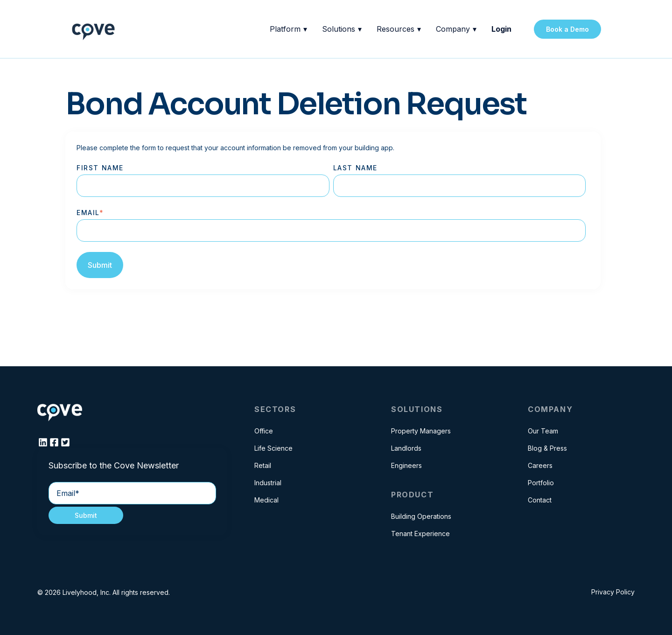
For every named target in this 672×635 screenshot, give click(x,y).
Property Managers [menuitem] (421, 431)
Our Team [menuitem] (543, 431)
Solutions (342, 29)
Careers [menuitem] (540, 465)
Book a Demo (567, 29)
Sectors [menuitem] (275, 409)
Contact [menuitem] (540, 500)
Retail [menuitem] (263, 465)
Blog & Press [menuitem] (547, 448)
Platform (288, 29)
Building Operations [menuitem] (421, 516)
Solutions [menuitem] (417, 409)
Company (456, 29)
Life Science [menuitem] (273, 448)
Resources (399, 29)
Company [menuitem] (550, 409)
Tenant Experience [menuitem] (420, 534)
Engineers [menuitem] (406, 465)
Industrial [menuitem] (268, 483)
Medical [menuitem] (266, 500)
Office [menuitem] (264, 431)
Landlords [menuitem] (406, 448)
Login (501, 29)
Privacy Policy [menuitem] (613, 592)
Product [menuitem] (412, 495)
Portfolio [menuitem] (541, 483)
